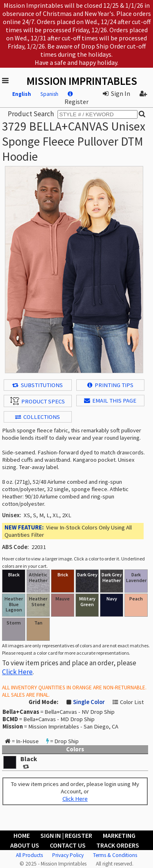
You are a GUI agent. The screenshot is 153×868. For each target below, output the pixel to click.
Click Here (17, 672)
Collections (38, 417)
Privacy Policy (68, 855)
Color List (132, 702)
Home (22, 835)
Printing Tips (110, 385)
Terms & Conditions (115, 855)
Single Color (89, 702)
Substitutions (38, 385)
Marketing (119, 835)
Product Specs (38, 401)
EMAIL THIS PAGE (110, 401)
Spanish (49, 94)
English (22, 94)
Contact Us (68, 845)
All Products (29, 855)
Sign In (116, 93)
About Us (25, 845)
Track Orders (118, 845)
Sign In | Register (66, 835)
